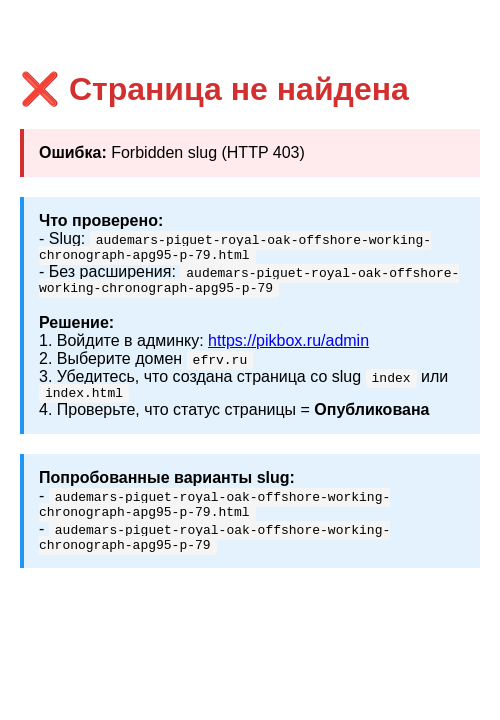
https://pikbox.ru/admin (288, 346)
